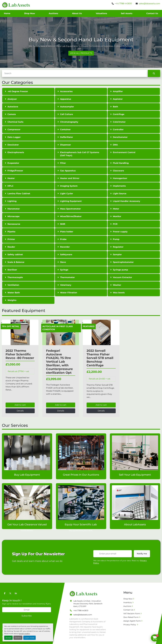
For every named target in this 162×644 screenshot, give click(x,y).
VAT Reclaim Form (132, 614)
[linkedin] (16, 593)
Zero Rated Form (131, 617)
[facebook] (5, 593)
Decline (18, 638)
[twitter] (10, 593)
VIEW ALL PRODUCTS (81, 53)
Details (20, 411)
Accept (8, 638)
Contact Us (152, 13)
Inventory (128, 602)
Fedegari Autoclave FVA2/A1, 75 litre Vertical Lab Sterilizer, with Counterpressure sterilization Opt (59, 362)
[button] (79, 60)
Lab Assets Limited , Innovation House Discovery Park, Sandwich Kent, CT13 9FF (88, 604)
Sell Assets (127, 13)
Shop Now (30, 13)
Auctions (53, 13)
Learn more (29, 638)
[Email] (27, 610)
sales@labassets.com (149, 3)
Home (7, 13)
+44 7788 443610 (123, 3)
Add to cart (20, 405)
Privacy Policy (130, 625)
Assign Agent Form (132, 621)
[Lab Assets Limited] (84, 594)
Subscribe (27, 616)
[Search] (75, 73)
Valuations (101, 13)
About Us (77, 13)
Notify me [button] (142, 554)
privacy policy (24, 634)
